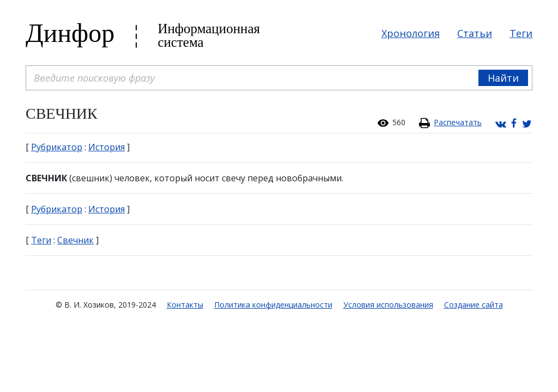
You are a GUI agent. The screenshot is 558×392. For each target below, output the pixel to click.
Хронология (411, 33)
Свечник (75, 240)
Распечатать (458, 122)
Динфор (70, 33)
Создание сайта (474, 305)
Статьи (475, 33)
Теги (521, 33)
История (107, 147)
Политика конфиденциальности (273, 305)
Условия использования (388, 305)
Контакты (185, 305)
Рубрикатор (57, 147)
